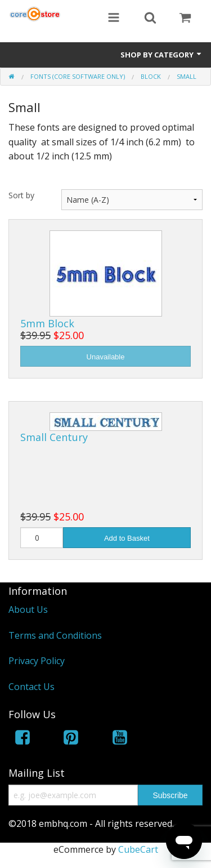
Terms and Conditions (55, 635)
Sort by (21, 195)
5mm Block (47, 323)
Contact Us (32, 687)
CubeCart (138, 849)
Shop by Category (161, 55)
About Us (28, 609)
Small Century (54, 437)
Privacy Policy (37, 661)
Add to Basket (127, 538)
